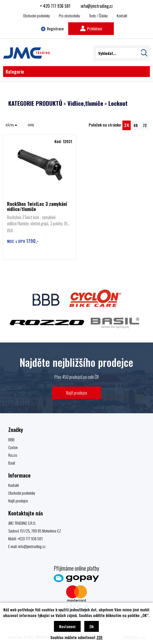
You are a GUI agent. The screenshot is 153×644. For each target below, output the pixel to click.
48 (136, 125)
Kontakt (122, 16)
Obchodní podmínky (37, 16)
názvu (12, 124)
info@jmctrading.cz (97, 6)
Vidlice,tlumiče (85, 103)
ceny (31, 124)
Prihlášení (91, 29)
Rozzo (13, 455)
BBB (11, 439)
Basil (12, 463)
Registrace (52, 29)
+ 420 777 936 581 (55, 6)
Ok (92, 626)
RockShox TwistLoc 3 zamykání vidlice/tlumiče (37, 206)
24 (127, 125)
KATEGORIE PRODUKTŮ (35, 103)
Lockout (118, 103)
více (10, 230)
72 (145, 125)
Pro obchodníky (69, 16)
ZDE (100, 637)
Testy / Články (98, 16)
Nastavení (67, 626)
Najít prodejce (77, 393)
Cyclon (13, 447)
